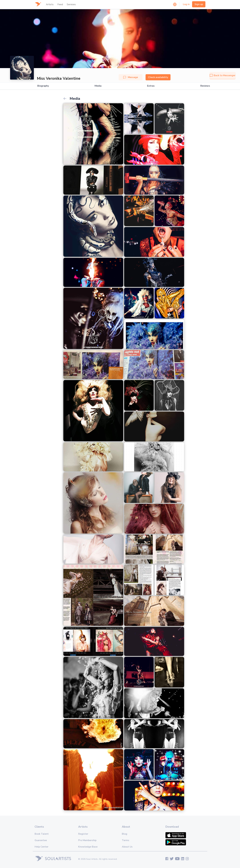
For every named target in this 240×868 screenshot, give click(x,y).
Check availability (158, 77)
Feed (60, 4)
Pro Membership (87, 840)
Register (83, 834)
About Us (127, 847)
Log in (186, 4)
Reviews (205, 86)
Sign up (199, 4)
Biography (43, 86)
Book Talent (42, 834)
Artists (50, 4)
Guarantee (41, 840)
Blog (125, 834)
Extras (151, 86)
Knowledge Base (88, 847)
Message (131, 77)
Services (71, 4)
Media (98, 86)
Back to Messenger (223, 75)
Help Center (41, 847)
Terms (126, 840)
